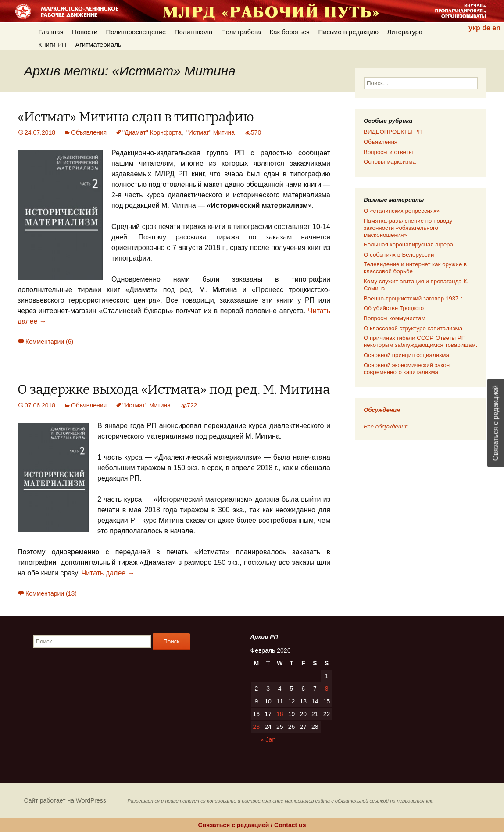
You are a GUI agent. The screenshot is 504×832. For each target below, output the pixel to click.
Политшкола (194, 32)
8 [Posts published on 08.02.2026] (327, 689)
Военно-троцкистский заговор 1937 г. (413, 298)
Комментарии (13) (51, 593)
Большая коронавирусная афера (408, 245)
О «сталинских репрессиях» (402, 211)
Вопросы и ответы (388, 152)
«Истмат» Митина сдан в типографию (136, 117)
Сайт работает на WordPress (65, 800)
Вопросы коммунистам (395, 318)
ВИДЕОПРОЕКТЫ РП (393, 132)
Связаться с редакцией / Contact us (252, 825)
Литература (405, 32)
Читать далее (108, 573)
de (486, 28)
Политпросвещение (136, 32)
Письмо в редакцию (348, 32)
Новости (85, 32)
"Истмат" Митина (211, 132)
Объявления (89, 132)
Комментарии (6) (49, 342)
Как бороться (290, 32)
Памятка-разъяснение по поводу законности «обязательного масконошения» (408, 228)
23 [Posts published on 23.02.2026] (257, 727)
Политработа (241, 32)
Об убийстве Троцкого (394, 308)
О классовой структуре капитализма (413, 328)
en (496, 28)
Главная (51, 32)
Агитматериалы (99, 45)
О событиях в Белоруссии (399, 255)
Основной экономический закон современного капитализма (407, 369)
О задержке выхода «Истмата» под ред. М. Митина (174, 390)
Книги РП (53, 45)
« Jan (268, 739)
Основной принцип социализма (406, 355)
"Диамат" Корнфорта (152, 132)
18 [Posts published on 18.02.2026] (280, 714)
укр (474, 28)
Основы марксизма (390, 162)
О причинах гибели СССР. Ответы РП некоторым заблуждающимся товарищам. (420, 341)
